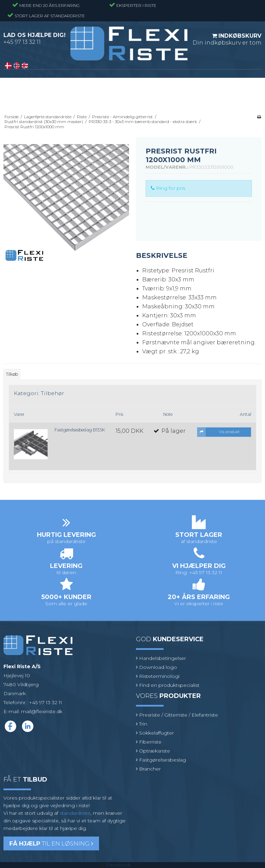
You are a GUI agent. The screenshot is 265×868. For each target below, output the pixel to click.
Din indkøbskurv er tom (227, 39)
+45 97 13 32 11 (22, 42)
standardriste (75, 813)
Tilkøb (12, 374)
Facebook (118, 865)
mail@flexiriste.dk (42, 711)
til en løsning (51, 843)
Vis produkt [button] (218, 432)
